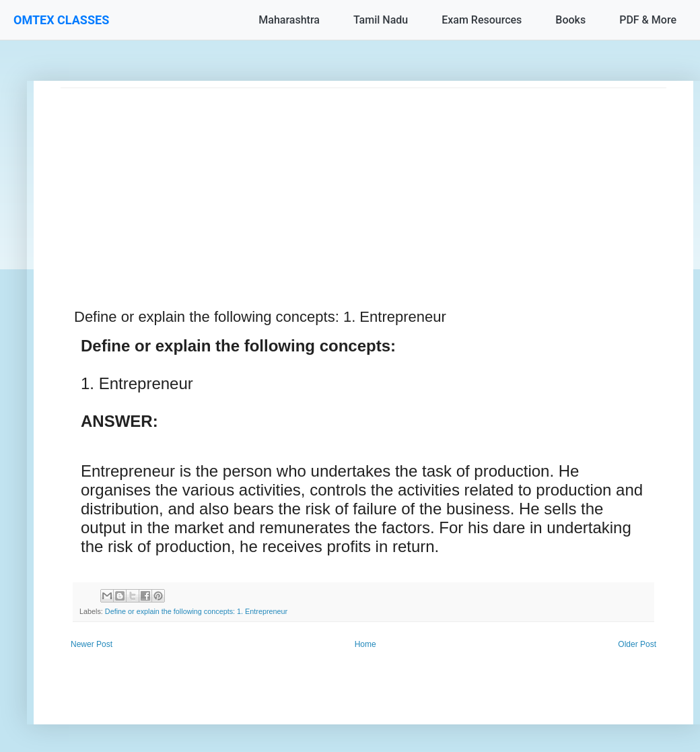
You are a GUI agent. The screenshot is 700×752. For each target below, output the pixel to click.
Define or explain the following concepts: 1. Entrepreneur (196, 611)
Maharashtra (289, 20)
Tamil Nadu (381, 20)
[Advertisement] (363, 182)
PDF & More (648, 20)
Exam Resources (482, 20)
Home (365, 644)
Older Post (637, 644)
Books (570, 20)
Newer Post (92, 644)
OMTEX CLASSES (61, 20)
